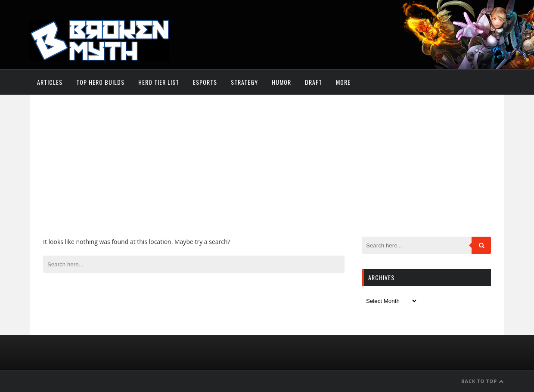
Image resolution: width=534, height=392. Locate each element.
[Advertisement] (267, 172)
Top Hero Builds (100, 82)
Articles (50, 82)
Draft (314, 82)
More (343, 82)
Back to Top (483, 381)
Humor (281, 82)
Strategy (244, 82)
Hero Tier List (159, 82)
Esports (205, 82)
